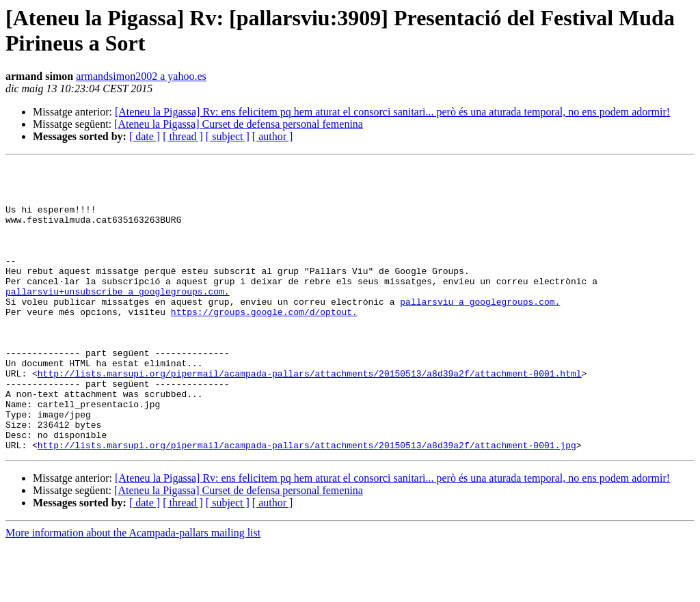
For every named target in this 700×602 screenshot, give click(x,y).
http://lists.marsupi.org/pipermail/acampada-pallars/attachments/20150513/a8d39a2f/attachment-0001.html (310, 416)
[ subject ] (228, 136)
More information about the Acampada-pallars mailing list (133, 590)
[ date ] (145, 136)
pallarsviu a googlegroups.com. (480, 330)
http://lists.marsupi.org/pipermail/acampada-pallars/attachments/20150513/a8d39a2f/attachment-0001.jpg (307, 502)
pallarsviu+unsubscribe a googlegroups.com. (118, 318)
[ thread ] (183, 136)
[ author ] (273, 136)
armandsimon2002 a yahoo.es (141, 76)
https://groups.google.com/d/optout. (264, 342)
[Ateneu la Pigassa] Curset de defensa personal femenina (239, 124)
